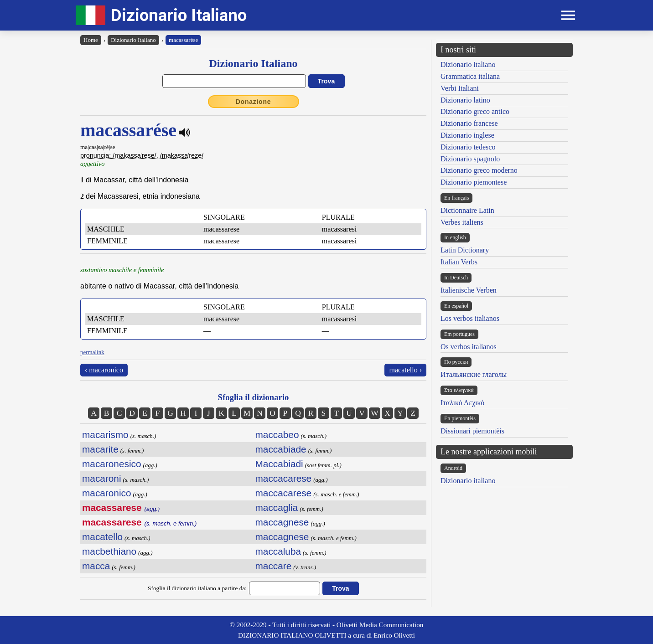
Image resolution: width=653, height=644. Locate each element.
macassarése (183, 40)
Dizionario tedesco (468, 147)
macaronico (107, 493)
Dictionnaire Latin (467, 210)
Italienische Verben (469, 290)
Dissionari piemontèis (472, 431)
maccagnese (282, 522)
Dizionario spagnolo (470, 159)
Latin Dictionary (465, 250)
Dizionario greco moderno (479, 170)
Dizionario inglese (467, 135)
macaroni (102, 478)
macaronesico (111, 464)
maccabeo (277, 435)
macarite (100, 449)
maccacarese (284, 478)
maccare (274, 566)
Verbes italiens (462, 222)
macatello (102, 537)
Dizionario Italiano (179, 15)
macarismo (105, 435)
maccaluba (278, 551)
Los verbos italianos (470, 318)
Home (91, 40)
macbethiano (109, 551)
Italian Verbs (459, 262)
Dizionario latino (465, 100)
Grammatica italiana (470, 76)
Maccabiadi (279, 464)
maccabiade (281, 449)
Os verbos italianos (469, 347)
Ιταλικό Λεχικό (462, 403)
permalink (92, 352)
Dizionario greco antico (475, 111)
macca (96, 566)
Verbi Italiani (460, 88)
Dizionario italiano (468, 64)
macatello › (405, 370)
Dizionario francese (469, 123)
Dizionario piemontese (474, 182)
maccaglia (277, 507)
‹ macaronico (104, 370)
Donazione (254, 102)
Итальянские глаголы (474, 374)
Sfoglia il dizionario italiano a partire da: (197, 588)
